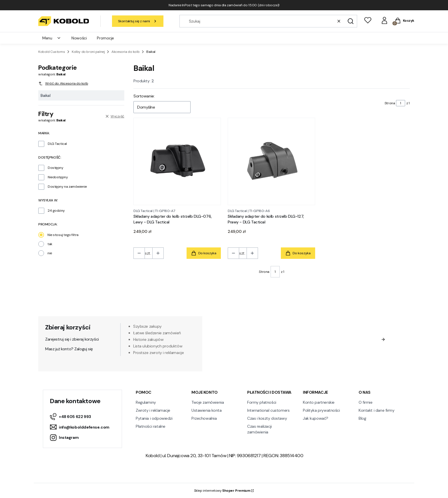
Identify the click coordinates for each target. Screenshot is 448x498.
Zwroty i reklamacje (153, 410)
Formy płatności (262, 402)
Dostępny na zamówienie (67, 187)
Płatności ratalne (151, 426)
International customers (268, 410)
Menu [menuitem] (52, 38)
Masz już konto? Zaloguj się (69, 349)
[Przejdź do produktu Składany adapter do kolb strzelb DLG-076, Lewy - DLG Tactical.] (177, 161)
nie (50, 253)
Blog (362, 418)
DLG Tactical (57, 144)
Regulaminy (146, 402)
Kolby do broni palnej (88, 52)
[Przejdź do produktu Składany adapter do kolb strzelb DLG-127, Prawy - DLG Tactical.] (271, 161)
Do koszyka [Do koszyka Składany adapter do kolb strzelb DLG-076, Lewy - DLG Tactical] (204, 253)
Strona (390, 103)
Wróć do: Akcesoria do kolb (63, 83)
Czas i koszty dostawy (267, 418)
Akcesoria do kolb (125, 52)
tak (50, 244)
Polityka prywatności (321, 410)
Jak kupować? (316, 418)
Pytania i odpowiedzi (154, 418)
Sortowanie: (144, 96)
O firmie (366, 402)
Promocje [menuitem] (105, 38)
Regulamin (287, 350)
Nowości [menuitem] (79, 38)
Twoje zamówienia (208, 402)
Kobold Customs (52, 52)
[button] (351, 21)
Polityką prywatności (326, 356)
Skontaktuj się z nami (138, 21)
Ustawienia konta (206, 410)
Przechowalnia (204, 418)
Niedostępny (58, 177)
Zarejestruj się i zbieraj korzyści (72, 339)
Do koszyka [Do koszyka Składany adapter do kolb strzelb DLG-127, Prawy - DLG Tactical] (298, 253)
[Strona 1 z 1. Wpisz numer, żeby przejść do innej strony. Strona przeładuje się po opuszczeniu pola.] (401, 103)
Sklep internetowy (222, 491)
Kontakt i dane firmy (377, 410)
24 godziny (56, 211)
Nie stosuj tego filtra (63, 235)
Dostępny (56, 168)
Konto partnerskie (319, 402)
